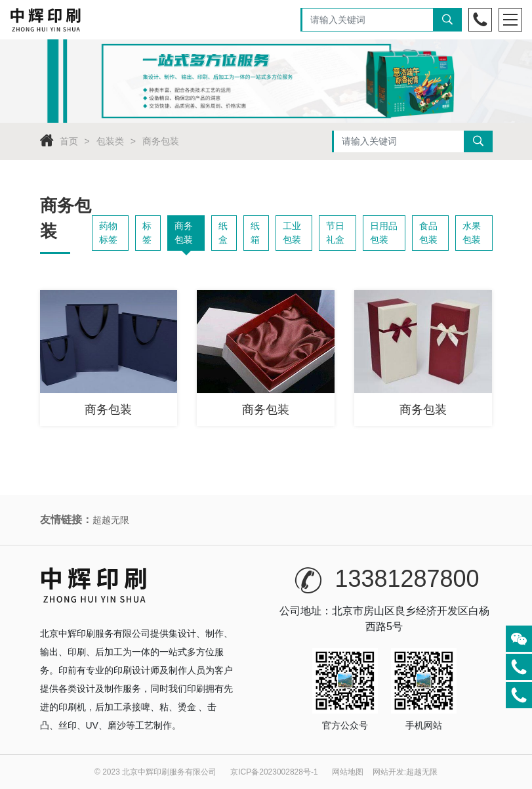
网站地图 (348, 772)
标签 (147, 233)
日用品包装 (384, 233)
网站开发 (388, 772)
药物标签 (108, 233)
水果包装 (472, 233)
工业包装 (292, 233)
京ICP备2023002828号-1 (274, 772)
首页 (69, 141)
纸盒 (223, 233)
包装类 (110, 141)
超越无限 (111, 520)
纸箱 (255, 233)
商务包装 (161, 141)
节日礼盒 (335, 233)
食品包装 (428, 233)
